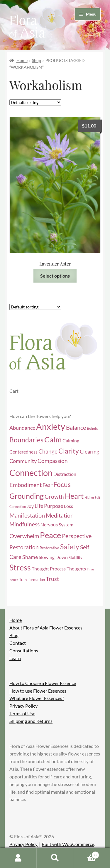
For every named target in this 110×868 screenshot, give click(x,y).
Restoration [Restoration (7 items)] (24, 547)
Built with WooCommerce (68, 844)
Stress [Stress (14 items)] (20, 568)
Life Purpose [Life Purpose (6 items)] (49, 506)
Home (22, 60)
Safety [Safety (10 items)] (70, 547)
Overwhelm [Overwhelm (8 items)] (24, 536)
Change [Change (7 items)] (48, 451)
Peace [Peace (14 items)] (50, 535)
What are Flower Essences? (37, 698)
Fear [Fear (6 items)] (48, 485)
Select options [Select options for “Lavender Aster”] (55, 276)
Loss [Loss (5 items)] (68, 506)
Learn (15, 658)
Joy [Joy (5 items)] (30, 506)
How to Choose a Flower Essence (43, 683)
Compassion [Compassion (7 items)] (53, 461)
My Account (18, 858)
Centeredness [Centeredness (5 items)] (23, 452)
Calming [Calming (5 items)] (71, 441)
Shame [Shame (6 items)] (30, 557)
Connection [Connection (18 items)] (31, 472)
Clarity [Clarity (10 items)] (69, 451)
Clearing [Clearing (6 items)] (89, 452)
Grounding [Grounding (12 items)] (27, 496)
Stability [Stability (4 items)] (76, 558)
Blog (14, 635)
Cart (86, 854)
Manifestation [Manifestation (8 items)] (27, 515)
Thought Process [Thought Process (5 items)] (49, 569)
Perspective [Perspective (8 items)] (77, 536)
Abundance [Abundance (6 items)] (22, 428)
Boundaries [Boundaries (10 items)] (26, 440)
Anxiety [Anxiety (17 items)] (51, 427)
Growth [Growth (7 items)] (54, 497)
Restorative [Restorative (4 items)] (49, 548)
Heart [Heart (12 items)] (74, 496)
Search (55, 858)
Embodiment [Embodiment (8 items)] (26, 485)
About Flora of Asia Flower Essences (46, 628)
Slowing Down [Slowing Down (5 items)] (53, 557)
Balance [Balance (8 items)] (76, 427)
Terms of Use (22, 713)
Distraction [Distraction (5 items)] (65, 474)
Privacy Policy (23, 706)
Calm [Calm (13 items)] (53, 439)
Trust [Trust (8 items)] (52, 579)
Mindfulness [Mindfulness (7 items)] (24, 524)
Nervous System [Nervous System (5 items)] (57, 525)
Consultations (24, 650)
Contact (18, 643)
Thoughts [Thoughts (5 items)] (76, 569)
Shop (37, 60)
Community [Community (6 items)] (23, 461)
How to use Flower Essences (38, 691)
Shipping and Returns (31, 721)
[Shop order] (35, 102)
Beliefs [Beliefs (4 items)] (92, 428)
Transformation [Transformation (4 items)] (32, 580)
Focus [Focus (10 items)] (62, 485)
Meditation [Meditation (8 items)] (60, 515)
